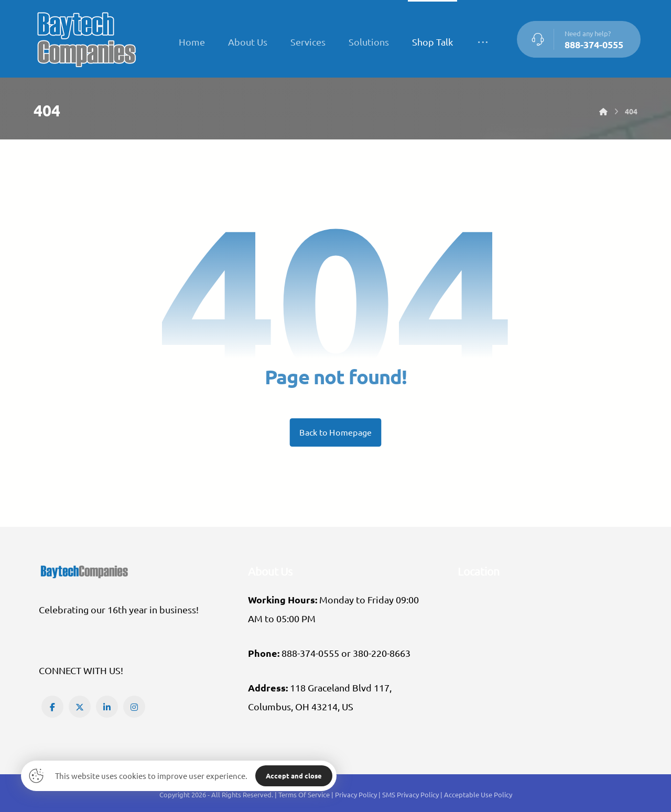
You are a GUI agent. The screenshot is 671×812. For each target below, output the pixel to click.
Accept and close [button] (294, 776)
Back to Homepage (336, 432)
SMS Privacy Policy (410, 794)
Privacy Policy (357, 794)
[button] (52, 707)
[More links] (483, 42)
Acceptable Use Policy (478, 794)
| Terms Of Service (303, 794)
